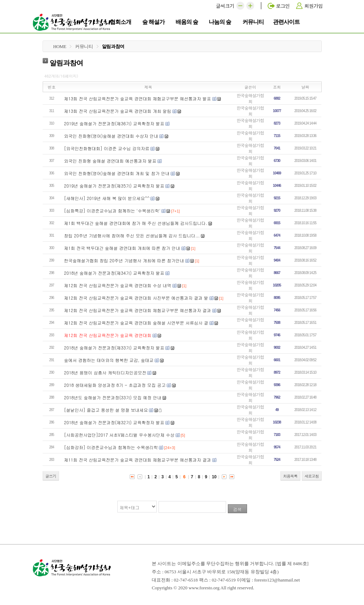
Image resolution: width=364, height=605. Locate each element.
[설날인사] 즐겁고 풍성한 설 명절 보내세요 (106, 410)
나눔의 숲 (221, 21)
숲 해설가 (154, 21)
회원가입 (314, 6)
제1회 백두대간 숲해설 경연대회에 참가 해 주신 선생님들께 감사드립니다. (136, 223)
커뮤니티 (254, 21)
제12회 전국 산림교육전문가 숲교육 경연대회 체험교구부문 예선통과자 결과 (138, 310)
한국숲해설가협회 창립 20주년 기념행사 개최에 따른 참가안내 (124, 260)
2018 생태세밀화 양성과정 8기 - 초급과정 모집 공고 (115, 385)
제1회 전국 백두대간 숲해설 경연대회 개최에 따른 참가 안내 (122, 248)
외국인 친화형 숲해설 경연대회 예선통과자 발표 (110, 161)
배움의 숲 (188, 21)
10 (214, 477)
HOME (60, 46)
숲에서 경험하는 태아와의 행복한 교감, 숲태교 (109, 360)
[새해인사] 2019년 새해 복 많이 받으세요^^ (107, 198)
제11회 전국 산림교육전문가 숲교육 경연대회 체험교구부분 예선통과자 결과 (138, 460)
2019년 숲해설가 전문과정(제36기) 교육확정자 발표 (114, 123)
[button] (240, 6)
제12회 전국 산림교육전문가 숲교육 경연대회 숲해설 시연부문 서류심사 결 (136, 323)
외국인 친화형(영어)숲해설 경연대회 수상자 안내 (111, 136)
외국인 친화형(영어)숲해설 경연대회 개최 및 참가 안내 (117, 173)
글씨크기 (225, 6)
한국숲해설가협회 (250, 98)
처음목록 (290, 476)
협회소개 (122, 21)
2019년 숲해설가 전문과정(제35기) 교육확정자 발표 (114, 186)
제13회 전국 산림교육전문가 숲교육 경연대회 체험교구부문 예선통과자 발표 (138, 98)
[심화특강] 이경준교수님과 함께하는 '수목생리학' (112, 211)
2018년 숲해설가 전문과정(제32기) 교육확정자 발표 (114, 422)
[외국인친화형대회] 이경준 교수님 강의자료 (107, 148)
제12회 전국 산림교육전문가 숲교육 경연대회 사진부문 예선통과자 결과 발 (136, 298)
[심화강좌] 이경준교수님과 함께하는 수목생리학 (111, 447)
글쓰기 (51, 476)
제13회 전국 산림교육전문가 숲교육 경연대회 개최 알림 (118, 111)
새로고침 (312, 476)
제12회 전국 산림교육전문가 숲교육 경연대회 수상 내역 (118, 285)
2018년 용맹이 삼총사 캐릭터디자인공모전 (105, 372)
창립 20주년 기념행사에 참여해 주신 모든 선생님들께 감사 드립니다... (132, 235)
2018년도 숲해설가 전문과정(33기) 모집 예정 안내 (113, 397)
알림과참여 (113, 46)
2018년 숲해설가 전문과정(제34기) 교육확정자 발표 (114, 273)
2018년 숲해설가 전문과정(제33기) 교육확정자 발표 (114, 348)
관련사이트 (286, 21)
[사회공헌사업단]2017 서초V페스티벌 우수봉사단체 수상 (119, 435)
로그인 (283, 6)
